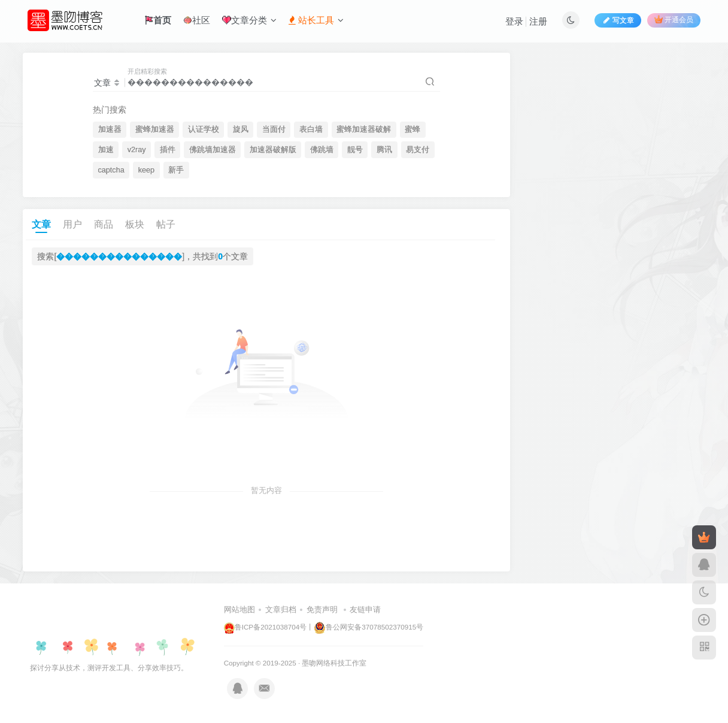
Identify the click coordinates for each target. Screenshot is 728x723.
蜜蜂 (412, 129)
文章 (41, 224)
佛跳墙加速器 (213, 150)
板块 (135, 224)
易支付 (418, 150)
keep (146, 170)
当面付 (274, 129)
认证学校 (204, 129)
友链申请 (365, 609)
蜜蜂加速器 (155, 129)
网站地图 (239, 609)
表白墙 (311, 129)
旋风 (241, 129)
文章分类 (249, 20)
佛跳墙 (322, 150)
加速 (106, 150)
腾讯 (384, 150)
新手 (176, 170)
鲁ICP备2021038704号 (265, 627)
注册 (538, 21)
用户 (72, 224)
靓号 (355, 150)
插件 (168, 150)
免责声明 (322, 609)
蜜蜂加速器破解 (364, 129)
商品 (104, 224)
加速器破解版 (273, 150)
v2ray (137, 150)
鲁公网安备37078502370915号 (368, 627)
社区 (197, 20)
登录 (514, 21)
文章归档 (281, 609)
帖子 (166, 224)
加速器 (110, 129)
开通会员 (674, 19)
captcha (111, 170)
